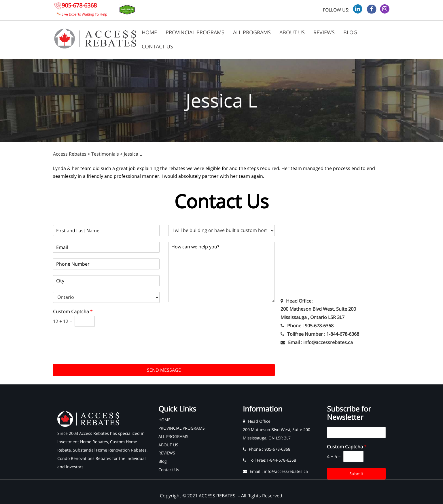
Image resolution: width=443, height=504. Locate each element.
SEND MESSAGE (164, 370)
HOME (149, 32)
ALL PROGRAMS (252, 32)
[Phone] (106, 264)
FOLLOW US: (336, 10)
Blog (350, 32)
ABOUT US (292, 32)
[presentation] (97, 354)
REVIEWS (324, 32)
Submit (356, 474)
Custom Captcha (73, 312)
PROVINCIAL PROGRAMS (195, 32)
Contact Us (157, 46)
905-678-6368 (79, 5)
